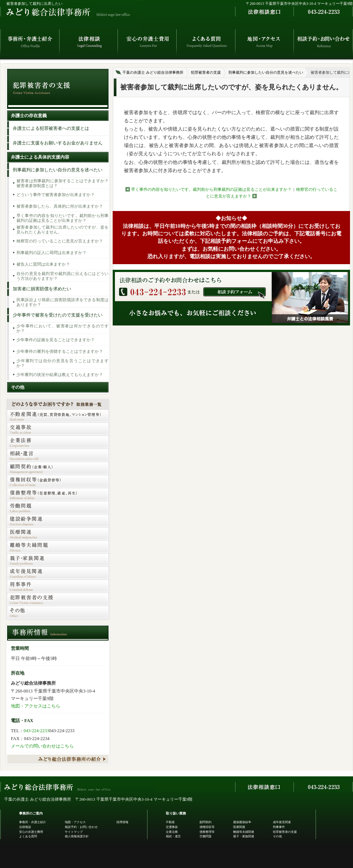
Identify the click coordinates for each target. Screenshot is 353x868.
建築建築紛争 (242, 822)
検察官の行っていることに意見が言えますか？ (60, 241)
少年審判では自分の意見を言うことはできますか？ (63, 363)
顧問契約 (206, 822)
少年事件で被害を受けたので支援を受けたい (58, 315)
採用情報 (122, 822)
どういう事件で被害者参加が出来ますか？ (56, 195)
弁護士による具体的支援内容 (40, 157)
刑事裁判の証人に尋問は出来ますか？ (51, 253)
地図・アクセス (75, 822)
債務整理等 (207, 832)
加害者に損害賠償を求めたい (42, 289)
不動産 (170, 822)
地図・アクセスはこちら (36, 706)
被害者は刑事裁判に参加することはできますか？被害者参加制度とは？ (63, 183)
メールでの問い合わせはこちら (42, 746)
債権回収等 (207, 827)
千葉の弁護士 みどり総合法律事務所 (153, 72)
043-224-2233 (36, 731)
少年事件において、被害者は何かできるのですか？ (63, 328)
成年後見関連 (282, 822)
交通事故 (172, 827)
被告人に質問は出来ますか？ (43, 264)
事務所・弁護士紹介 (33, 822)
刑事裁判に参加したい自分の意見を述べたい (266, 72)
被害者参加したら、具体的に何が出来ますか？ (60, 206)
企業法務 (172, 832)
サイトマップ (74, 832)
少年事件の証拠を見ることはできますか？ (56, 340)
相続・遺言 (173, 836)
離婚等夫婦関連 (244, 832)
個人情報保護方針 (77, 836)
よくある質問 (28, 836)
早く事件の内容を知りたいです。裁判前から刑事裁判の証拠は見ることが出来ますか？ (211, 189)
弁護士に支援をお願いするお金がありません (58, 143)
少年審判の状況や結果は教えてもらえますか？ (60, 375)
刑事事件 (279, 827)
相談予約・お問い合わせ (81, 827)
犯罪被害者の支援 (206, 72)
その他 (18, 387)
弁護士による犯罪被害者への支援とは (51, 128)
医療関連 (239, 827)
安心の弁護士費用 (31, 832)
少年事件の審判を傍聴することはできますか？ (60, 351)
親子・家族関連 (244, 836)
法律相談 (25, 827)
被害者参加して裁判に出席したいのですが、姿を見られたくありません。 (63, 229)
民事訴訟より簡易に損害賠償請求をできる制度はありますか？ (63, 302)
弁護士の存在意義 (29, 116)
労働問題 (206, 836)
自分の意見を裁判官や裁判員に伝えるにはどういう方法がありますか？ (63, 276)
